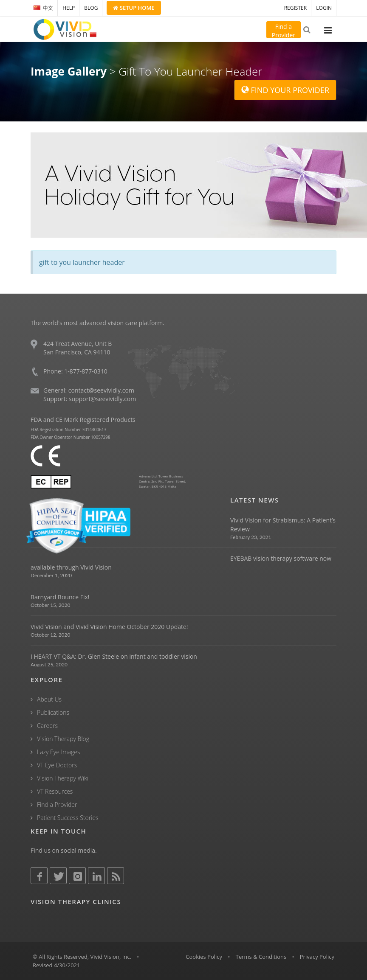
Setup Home (134, 8)
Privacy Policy (317, 957)
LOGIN (324, 8)
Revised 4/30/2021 (56, 965)
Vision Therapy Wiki (63, 778)
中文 (43, 8)
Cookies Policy (204, 957)
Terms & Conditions (261, 957)
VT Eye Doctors (57, 765)
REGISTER (295, 8)
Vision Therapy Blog (63, 739)
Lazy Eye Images (58, 752)
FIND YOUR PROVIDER (285, 90)
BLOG (91, 8)
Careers (47, 726)
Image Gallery (69, 71)
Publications (53, 712)
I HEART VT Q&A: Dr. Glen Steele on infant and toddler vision (114, 656)
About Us (49, 699)
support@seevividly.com (102, 399)
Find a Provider (57, 804)
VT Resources (55, 791)
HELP (69, 8)
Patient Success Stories (68, 818)
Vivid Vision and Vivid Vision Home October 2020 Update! (109, 627)
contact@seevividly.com (101, 390)
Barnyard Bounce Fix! (60, 597)
